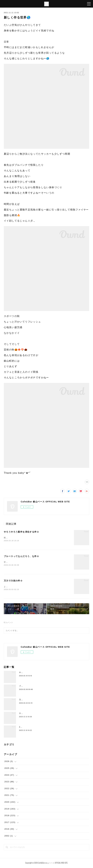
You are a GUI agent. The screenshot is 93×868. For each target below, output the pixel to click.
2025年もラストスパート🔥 (32, 728)
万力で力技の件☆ (13, 581)
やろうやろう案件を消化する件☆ (21, 532)
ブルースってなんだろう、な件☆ (21, 557)
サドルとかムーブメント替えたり (34, 714)
